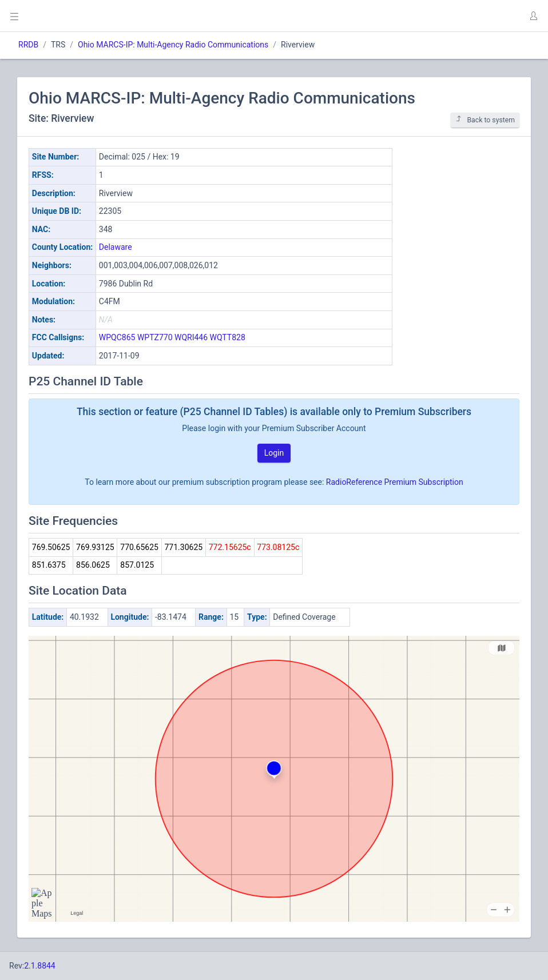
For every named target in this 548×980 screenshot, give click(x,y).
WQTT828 (228, 337)
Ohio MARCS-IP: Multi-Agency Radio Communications (173, 45)
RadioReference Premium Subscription (395, 482)
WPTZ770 (155, 337)
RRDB (28, 45)
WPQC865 (117, 337)
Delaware (116, 247)
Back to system (485, 120)
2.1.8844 (40, 966)
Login (274, 453)
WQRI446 (191, 337)
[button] (533, 16)
